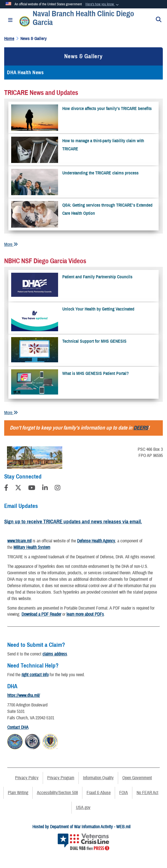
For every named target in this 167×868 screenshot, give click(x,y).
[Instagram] (58, 489)
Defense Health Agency (96, 541)
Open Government (137, 778)
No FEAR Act (147, 793)
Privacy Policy (27, 778)
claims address (55, 654)
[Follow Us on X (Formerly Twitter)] (18, 489)
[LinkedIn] (45, 489)
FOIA (124, 793)
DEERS (141, 428)
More (11, 244)
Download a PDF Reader (41, 614)
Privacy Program (61, 778)
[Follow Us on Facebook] (6, 489)
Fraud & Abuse (99, 793)
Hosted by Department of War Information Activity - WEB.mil (81, 827)
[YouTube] (32, 489)
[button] (103, 4)
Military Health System (32, 547)
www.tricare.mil (19, 541)
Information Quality (98, 778)
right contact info (35, 675)
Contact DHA (18, 727)
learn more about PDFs (85, 614)
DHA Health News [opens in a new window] (25, 73)
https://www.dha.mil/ (24, 696)
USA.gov (83, 808)
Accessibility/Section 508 (57, 793)
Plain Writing (18, 793)
